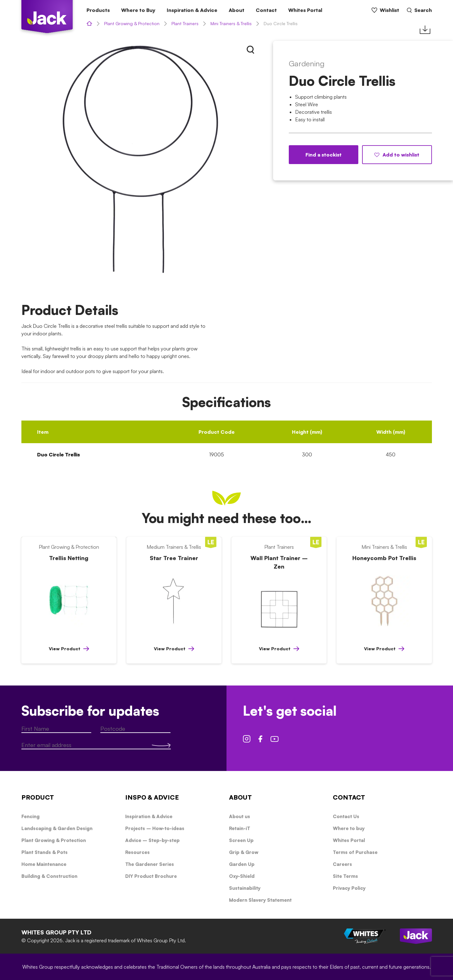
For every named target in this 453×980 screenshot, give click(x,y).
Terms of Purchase (355, 852)
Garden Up (242, 864)
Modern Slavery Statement (260, 900)
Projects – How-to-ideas (155, 828)
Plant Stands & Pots (45, 852)
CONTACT (349, 797)
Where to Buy (138, 10)
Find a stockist (324, 155)
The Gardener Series (150, 864)
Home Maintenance (44, 864)
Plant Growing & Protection (132, 23)
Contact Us (346, 816)
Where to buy (349, 828)
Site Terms (345, 876)
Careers (342, 864)
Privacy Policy (349, 888)
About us (240, 816)
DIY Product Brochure (151, 876)
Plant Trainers (185, 23)
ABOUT (240, 797)
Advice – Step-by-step (152, 840)
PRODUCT (38, 797)
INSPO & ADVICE (152, 797)
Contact (266, 10)
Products (98, 10)
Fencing (31, 816)
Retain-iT (240, 828)
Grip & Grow (244, 852)
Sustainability (245, 888)
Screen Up (241, 840)
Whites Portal (305, 10)
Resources (137, 852)
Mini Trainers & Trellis (231, 23)
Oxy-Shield (242, 876)
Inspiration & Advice (192, 10)
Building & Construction (49, 876)
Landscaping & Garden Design (57, 828)
